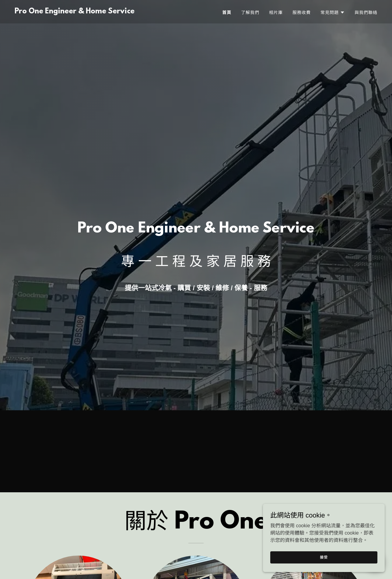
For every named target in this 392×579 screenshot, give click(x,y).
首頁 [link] (227, 12)
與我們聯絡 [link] (366, 12)
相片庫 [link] (276, 12)
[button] (333, 12)
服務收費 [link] (302, 12)
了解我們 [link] (250, 12)
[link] (75, 12)
